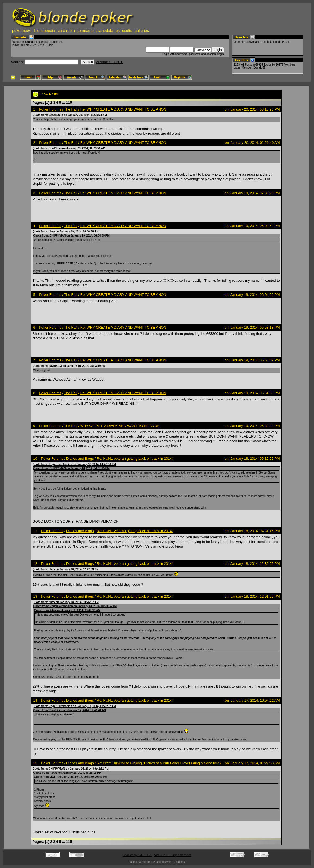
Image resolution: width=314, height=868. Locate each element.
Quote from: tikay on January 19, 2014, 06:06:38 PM (66, 231)
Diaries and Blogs (80, 459)
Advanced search (110, 62)
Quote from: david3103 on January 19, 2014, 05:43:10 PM (69, 366)
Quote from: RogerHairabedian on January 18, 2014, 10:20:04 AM (75, 606)
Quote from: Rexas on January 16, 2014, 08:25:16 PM (67, 773)
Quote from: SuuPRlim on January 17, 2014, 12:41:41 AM (70, 710)
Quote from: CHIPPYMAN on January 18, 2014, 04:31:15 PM (71, 468)
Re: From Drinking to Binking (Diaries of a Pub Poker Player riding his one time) (159, 763)
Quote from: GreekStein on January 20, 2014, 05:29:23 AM (70, 115)
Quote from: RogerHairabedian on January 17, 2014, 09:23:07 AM (74, 706)
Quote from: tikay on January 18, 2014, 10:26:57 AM (66, 602)
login (46, 42)
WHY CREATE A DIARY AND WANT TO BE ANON (120, 426)
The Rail (71, 109)
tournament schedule (95, 31)
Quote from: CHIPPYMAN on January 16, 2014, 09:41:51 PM (71, 769)
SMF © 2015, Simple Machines (173, 855)
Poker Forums (50, 109)
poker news (22, 31)
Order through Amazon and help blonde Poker (261, 42)
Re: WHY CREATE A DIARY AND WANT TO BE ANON (123, 109)
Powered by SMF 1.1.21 (137, 855)
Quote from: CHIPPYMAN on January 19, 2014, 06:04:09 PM (71, 236)
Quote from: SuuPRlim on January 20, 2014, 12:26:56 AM (69, 148)
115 (69, 103)
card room (66, 31)
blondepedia (45, 31)
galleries (142, 31)
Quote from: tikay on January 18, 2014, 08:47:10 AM (67, 610)
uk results (124, 31)
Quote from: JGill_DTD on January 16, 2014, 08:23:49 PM (71, 777)
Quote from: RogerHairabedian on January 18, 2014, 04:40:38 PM (74, 464)
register (58, 42)
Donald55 (259, 68)
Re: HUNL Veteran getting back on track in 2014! (135, 459)
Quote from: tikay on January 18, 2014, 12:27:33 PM (66, 569)
